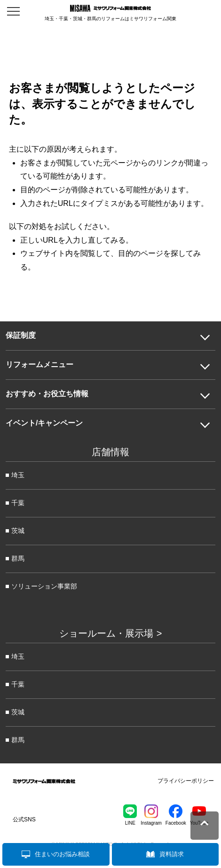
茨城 (18, 531)
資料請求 (172, 854)
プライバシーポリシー (186, 781)
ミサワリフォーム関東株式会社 (44, 782)
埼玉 (18, 475)
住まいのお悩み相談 (62, 854)
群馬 (18, 558)
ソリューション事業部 (44, 586)
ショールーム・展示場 (106, 633)
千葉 (18, 503)
